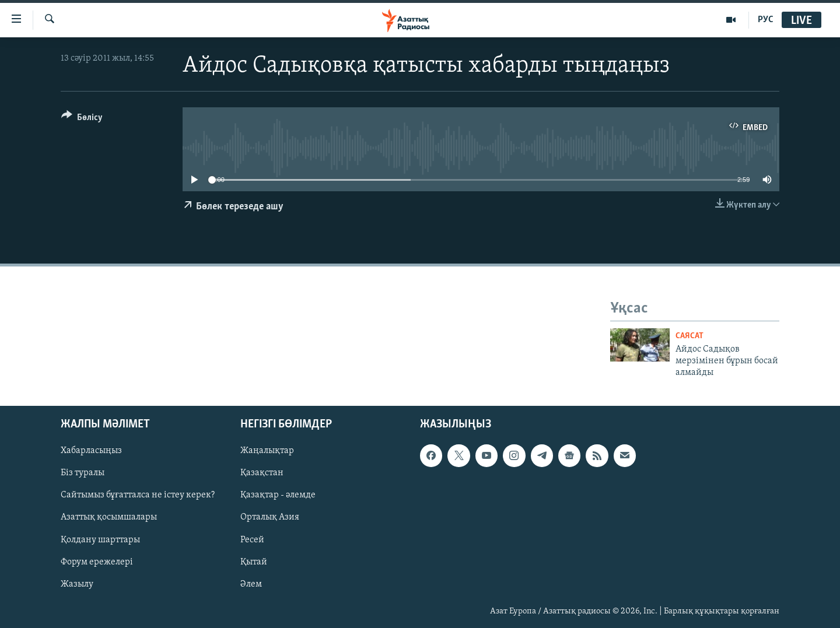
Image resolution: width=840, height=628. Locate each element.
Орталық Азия (270, 517)
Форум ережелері (97, 562)
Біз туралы (83, 473)
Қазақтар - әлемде (278, 495)
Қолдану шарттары (100, 539)
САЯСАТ (689, 336)
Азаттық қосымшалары (109, 517)
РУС (766, 20)
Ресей (252, 539)
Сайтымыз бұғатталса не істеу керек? (138, 495)
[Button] (82, 119)
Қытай (254, 562)
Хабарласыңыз (91, 451)
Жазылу (77, 584)
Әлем (251, 584)
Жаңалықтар (267, 451)
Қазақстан (262, 473)
